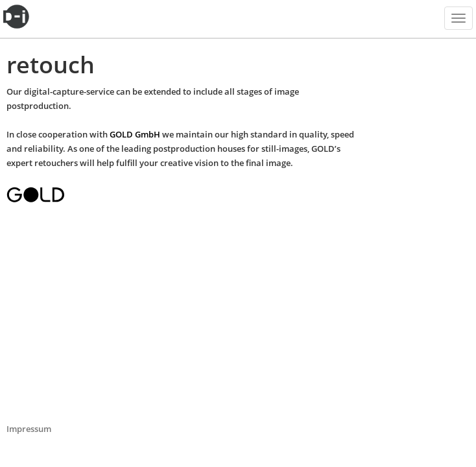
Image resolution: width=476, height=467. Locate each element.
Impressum (29, 429)
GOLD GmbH (135, 134)
